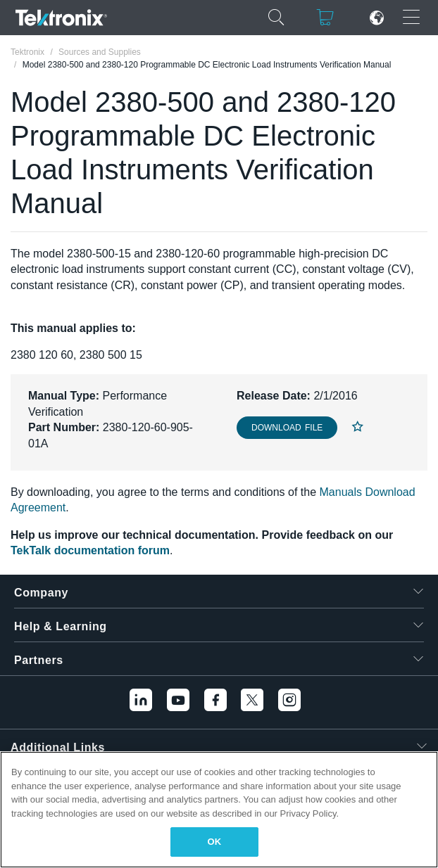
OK (215, 842)
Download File (287, 428)
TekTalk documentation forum (90, 550)
